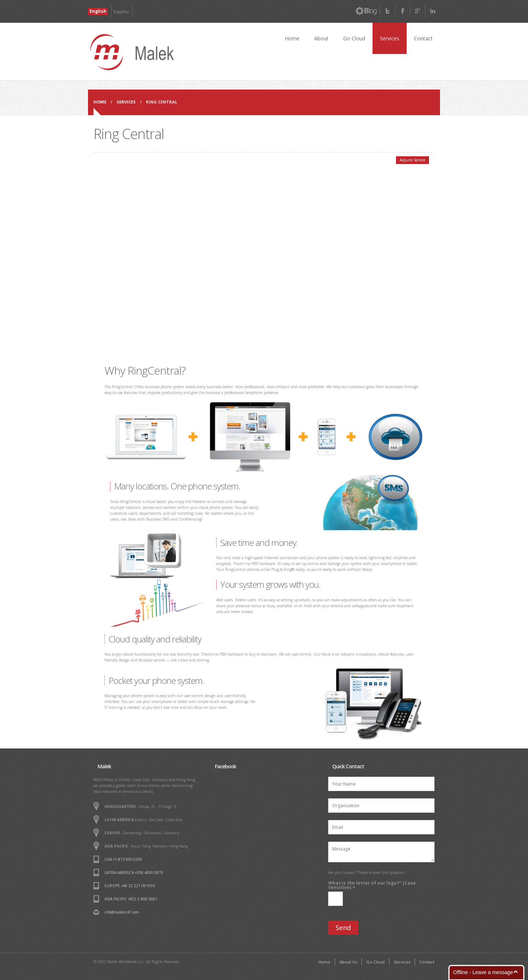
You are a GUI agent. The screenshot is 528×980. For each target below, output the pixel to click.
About (321, 38)
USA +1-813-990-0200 (123, 859)
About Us (348, 962)
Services (390, 38)
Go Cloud (354, 38)
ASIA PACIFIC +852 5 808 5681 (131, 899)
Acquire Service (412, 160)
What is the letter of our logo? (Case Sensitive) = (372, 885)
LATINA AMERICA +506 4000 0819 (134, 872)
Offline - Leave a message (483, 972)
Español (121, 12)
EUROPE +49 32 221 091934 (130, 886)
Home (292, 38)
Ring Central (162, 102)
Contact (423, 38)
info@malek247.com (122, 912)
